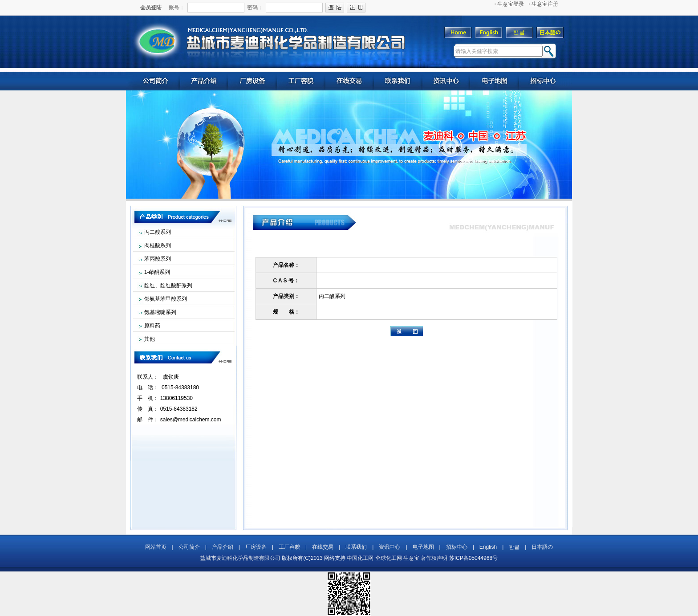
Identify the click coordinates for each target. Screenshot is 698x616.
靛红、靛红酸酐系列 (168, 286)
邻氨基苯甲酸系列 (166, 299)
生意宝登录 (509, 4)
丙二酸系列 (158, 232)
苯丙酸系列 (158, 259)
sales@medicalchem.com (191, 420)
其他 (150, 339)
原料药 (152, 326)
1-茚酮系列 (157, 272)
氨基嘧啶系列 (160, 312)
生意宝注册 (543, 4)
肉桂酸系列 (158, 245)
